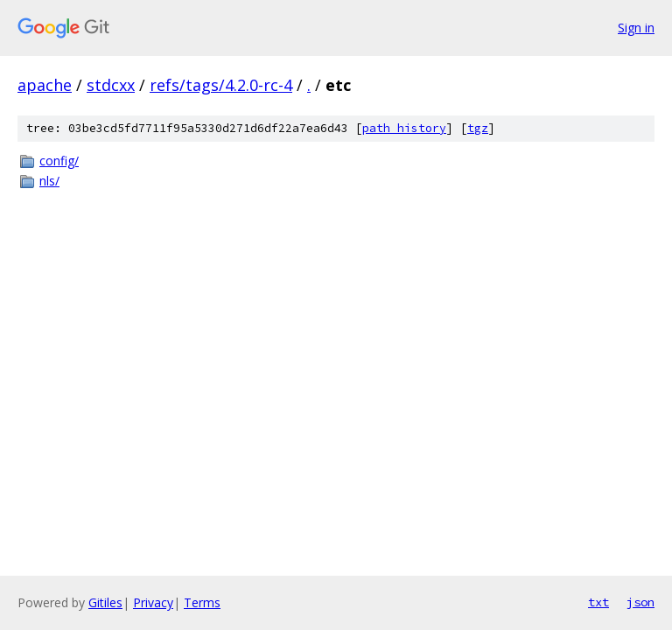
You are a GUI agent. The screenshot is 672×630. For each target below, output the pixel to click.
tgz (478, 128)
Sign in (636, 28)
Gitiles (105, 602)
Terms (202, 602)
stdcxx (111, 85)
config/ (59, 161)
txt (598, 602)
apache (45, 85)
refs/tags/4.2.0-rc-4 (221, 85)
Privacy (153, 602)
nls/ (49, 181)
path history (404, 128)
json (640, 602)
